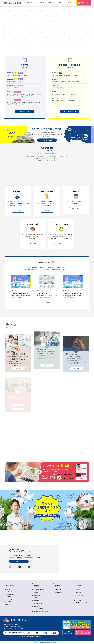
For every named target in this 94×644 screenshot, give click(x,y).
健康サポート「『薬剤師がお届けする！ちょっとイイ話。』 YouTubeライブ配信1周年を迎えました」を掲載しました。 (24, 95)
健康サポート (17, 92)
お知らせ (60, 3)
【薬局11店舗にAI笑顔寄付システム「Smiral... (64, 88)
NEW (15, 73)
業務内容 (37, 586)
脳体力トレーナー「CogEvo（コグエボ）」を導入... (65, 94)
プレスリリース (80, 595)
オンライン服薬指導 (38, 609)
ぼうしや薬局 (31, 3)
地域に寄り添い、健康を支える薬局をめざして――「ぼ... (67, 101)
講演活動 (36, 606)
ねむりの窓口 (37, 595)
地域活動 (36, 598)
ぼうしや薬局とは (11, 586)
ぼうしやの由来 (9, 599)
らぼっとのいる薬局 (13, 88)
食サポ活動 (36, 601)
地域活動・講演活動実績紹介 (41, 612)
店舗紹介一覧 (58, 590)
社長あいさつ (10, 592)
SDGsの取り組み (9, 602)
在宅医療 (36, 593)
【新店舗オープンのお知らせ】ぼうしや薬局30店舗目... (66, 82)
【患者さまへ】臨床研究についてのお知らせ (18, 75)
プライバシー (83, 603)
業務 (42, 3)
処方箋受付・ (39, 590)
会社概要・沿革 (10, 594)
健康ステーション (59, 593)
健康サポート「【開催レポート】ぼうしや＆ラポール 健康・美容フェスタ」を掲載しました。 (24, 103)
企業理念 (9, 597)
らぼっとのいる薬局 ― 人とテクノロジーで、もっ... (65, 75)
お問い (70, 3)
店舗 (51, 3)
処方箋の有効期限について (14, 82)
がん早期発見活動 (38, 604)
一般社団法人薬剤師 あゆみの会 (68, 633)
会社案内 (7, 590)
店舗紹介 (58, 586)
